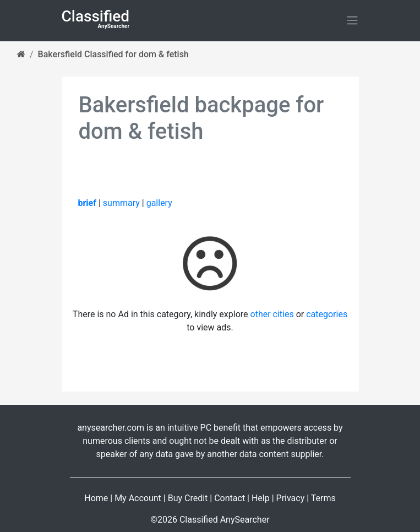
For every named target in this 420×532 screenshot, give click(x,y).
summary (121, 203)
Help (261, 498)
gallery (159, 203)
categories (327, 314)
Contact (230, 498)
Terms (323, 498)
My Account (138, 498)
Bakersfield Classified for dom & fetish (113, 54)
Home (96, 498)
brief (87, 203)
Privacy (291, 498)
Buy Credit (188, 498)
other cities (272, 314)
